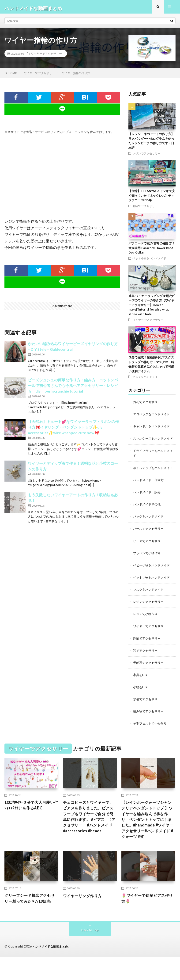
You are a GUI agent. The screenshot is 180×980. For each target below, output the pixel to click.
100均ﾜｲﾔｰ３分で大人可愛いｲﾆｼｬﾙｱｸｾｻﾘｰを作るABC (30, 817)
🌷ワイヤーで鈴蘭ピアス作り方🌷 (148, 915)
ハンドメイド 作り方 (150, 492)
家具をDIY (141, 687)
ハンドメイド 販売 (148, 504)
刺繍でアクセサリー (145, 208)
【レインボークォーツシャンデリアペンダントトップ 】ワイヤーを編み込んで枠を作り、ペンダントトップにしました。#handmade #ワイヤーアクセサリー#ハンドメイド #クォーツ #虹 (148, 833)
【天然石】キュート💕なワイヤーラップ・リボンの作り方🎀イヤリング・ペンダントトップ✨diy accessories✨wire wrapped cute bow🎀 (73, 430)
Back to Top (90, 953)
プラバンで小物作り (148, 565)
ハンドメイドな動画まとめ (52, 969)
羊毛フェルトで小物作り (151, 735)
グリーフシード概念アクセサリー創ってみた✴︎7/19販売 (30, 918)
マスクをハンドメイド (146, 379)
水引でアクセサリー (148, 711)
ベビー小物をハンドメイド (153, 577)
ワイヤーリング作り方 (85, 912)
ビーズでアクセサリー (150, 553)
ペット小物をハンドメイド (149, 261)
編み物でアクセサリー (150, 723)
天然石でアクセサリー (150, 674)
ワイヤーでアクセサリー (46, 56)
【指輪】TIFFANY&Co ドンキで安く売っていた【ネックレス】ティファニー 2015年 (152, 198)
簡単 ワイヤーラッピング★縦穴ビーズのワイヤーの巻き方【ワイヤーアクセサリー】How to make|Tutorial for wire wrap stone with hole (152, 308)
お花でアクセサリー (148, 405)
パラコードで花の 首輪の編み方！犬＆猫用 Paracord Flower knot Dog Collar (152, 251)
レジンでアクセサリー (146, 156)
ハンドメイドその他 (148, 517)
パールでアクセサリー (150, 541)
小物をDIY (141, 699)
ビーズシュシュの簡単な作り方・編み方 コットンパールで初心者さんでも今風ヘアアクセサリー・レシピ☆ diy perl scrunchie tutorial (73, 388)
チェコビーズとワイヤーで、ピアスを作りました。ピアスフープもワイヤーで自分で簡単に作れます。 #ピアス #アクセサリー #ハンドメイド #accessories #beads (89, 833)
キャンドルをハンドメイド (153, 429)
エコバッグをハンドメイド (153, 417)
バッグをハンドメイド (150, 529)
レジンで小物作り (146, 626)
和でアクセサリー (146, 662)
